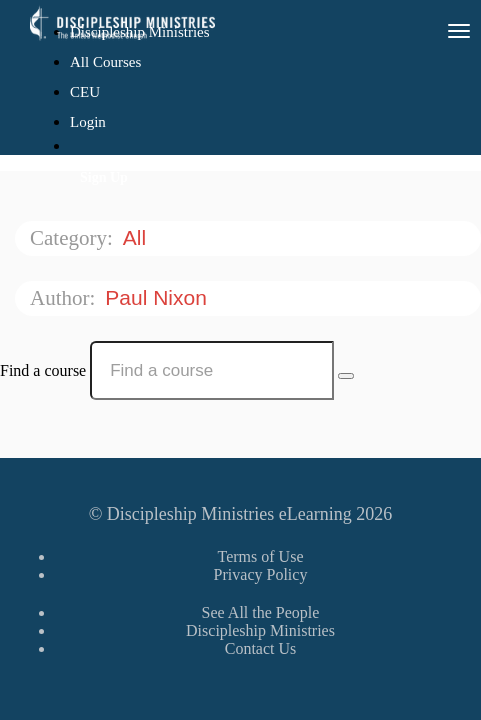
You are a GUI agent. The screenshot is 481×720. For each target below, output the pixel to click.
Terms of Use (261, 556)
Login (88, 122)
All (137, 237)
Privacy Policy (261, 574)
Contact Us (261, 648)
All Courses (105, 62)
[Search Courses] (346, 376)
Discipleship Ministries (260, 630)
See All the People (261, 612)
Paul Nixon (158, 297)
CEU (85, 92)
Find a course (43, 370)
